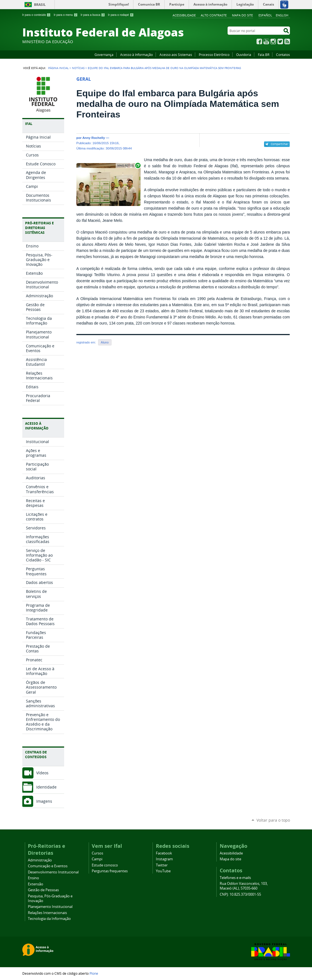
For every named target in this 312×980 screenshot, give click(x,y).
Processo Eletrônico (214, 55)
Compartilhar (280, 144)
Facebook (259, 41)
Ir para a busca (93, 15)
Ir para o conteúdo (37, 15)
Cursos (97, 853)
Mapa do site (242, 15)
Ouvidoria (244, 55)
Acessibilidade (184, 15)
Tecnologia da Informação (49, 919)
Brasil (40, 5)
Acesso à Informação (136, 55)
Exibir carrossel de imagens (129, 165)
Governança (104, 55)
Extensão (36, 884)
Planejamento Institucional (50, 907)
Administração (40, 860)
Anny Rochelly (94, 138)
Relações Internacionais (47, 913)
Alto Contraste (214, 15)
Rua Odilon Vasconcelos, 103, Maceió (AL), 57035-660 (244, 886)
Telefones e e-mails (235, 878)
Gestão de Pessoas (43, 890)
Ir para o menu (66, 15)
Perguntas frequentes (110, 871)
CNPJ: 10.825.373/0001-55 (240, 894)
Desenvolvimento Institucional (53, 872)
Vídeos (42, 773)
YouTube (266, 41)
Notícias (78, 68)
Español (265, 15)
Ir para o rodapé (121, 15)
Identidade (46, 787)
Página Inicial (58, 68)
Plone (94, 973)
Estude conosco (105, 865)
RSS (287, 41)
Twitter (280, 41)
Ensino (33, 878)
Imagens (44, 801)
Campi (97, 859)
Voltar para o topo (273, 820)
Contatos (283, 55)
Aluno (105, 342)
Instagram (273, 41)
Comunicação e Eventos (48, 866)
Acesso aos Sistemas (176, 55)
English (282, 15)
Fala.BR (264, 55)
